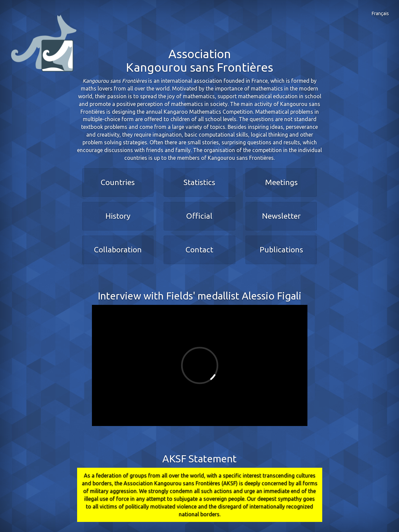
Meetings (281, 182)
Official (199, 216)
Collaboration (118, 250)
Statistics (199, 182)
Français (380, 13)
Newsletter (281, 216)
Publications (281, 250)
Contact (199, 250)
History (118, 216)
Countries (118, 182)
